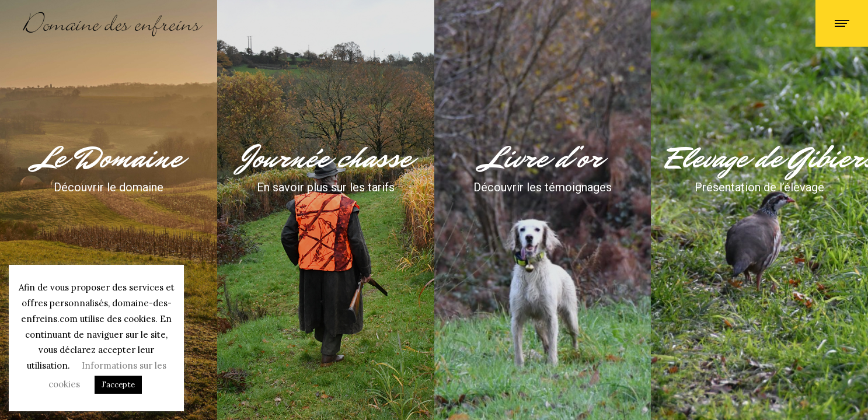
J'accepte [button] (118, 385)
